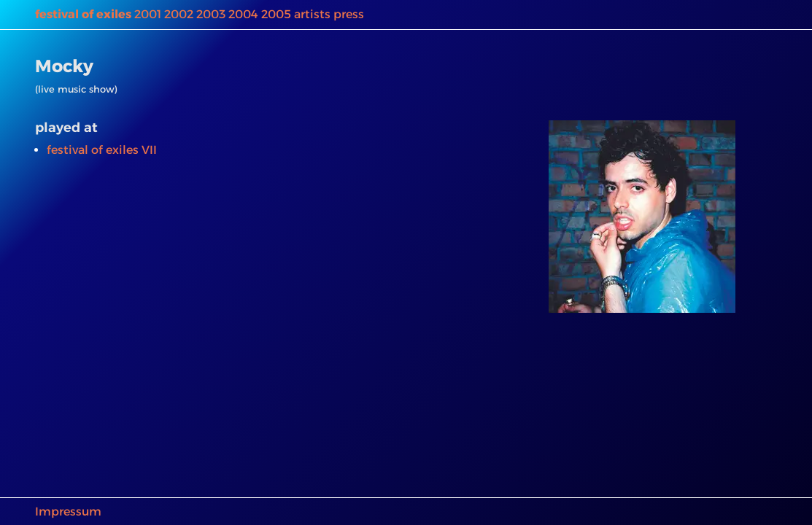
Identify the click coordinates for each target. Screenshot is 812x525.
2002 (179, 14)
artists (312, 14)
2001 (148, 14)
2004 (243, 14)
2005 (276, 14)
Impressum (68, 512)
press (349, 14)
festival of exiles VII (102, 150)
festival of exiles (83, 14)
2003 (211, 14)
